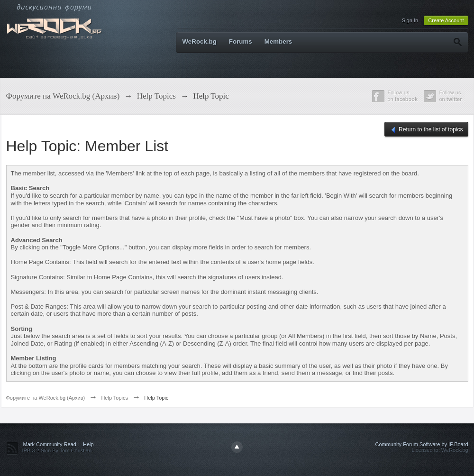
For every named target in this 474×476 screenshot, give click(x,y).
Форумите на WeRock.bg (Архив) (46, 398)
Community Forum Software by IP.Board (421, 444)
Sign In (410, 20)
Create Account (446, 20)
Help (88, 444)
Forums (241, 41)
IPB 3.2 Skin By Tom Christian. (58, 450)
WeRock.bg (200, 41)
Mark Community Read (50, 444)
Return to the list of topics (426, 130)
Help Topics (114, 398)
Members (278, 41)
